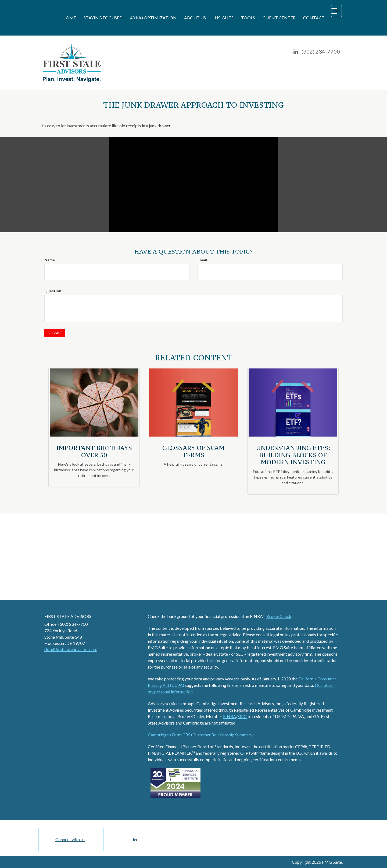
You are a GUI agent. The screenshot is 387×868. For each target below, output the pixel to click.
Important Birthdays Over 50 (94, 451)
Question (53, 291)
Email (202, 260)
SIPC (242, 716)
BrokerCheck (279, 616)
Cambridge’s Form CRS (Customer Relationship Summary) (201, 735)
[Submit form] (55, 333)
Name (50, 260)
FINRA (230, 716)
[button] (103, 18)
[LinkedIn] (296, 52)
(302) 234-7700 (321, 51)
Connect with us (70, 839)
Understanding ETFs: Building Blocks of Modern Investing (293, 455)
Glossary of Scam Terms (193, 451)
